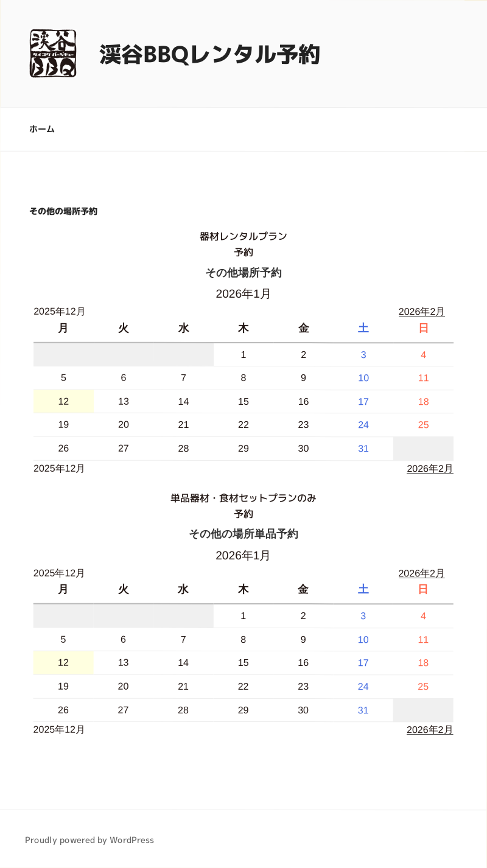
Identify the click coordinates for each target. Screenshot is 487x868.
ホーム (42, 129)
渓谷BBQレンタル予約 (210, 53)
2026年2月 (422, 311)
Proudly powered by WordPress (89, 839)
